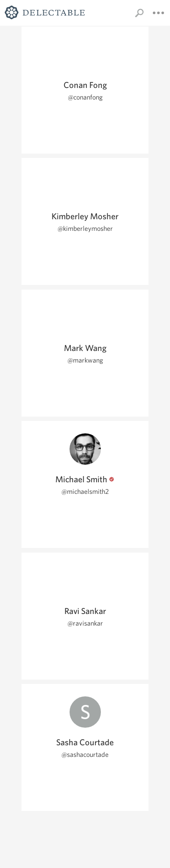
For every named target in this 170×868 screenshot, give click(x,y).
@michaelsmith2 (85, 491)
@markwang (85, 360)
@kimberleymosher (85, 228)
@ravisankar (85, 623)
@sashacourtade (85, 755)
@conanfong (85, 97)
